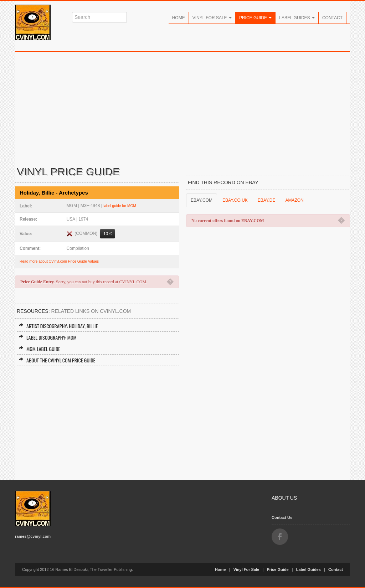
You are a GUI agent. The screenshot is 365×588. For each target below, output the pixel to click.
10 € (107, 234)
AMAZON (294, 200)
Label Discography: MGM (48, 337)
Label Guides (297, 18)
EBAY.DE (267, 200)
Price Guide (255, 18)
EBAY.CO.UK (235, 200)
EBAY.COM (202, 200)
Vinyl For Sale (212, 18)
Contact (332, 18)
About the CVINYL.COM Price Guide (57, 360)
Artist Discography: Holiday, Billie (58, 326)
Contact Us (282, 517)
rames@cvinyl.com (33, 536)
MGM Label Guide (39, 349)
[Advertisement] (182, 105)
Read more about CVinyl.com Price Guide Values (59, 261)
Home (179, 18)
